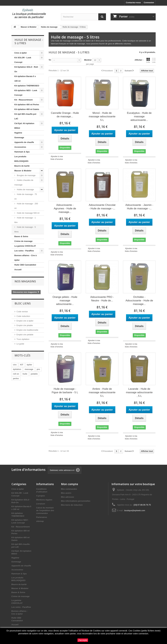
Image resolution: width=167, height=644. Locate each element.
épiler (30, 365)
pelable (34, 374)
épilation (17, 369)
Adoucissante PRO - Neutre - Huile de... (102, 299)
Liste (154, 60)
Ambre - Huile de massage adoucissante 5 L (102, 392)
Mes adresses (68, 497)
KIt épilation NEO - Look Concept (26, 93)
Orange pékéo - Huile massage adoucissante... (65, 301)
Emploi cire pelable (25, 335)
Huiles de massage (25, 189)
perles (16, 378)
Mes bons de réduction (72, 505)
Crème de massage (24, 241)
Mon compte (70, 484)
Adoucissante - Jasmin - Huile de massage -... (139, 207)
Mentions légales (44, 500)
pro (38, 369)
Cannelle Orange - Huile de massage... (65, 115)
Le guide (20, 344)
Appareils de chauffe (24, 142)
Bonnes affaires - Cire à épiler (26, 258)
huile (25, 374)
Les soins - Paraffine (24, 251)
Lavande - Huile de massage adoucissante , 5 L (139, 392)
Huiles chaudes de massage (24, 182)
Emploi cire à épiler (25, 321)
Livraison (41, 504)
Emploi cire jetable (25, 325)
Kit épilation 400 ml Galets (27, 109)
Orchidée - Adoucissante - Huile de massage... (139, 301)
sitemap (40, 521)
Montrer (88, 60)
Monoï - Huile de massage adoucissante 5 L (102, 116)
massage (29, 369)
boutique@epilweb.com (135, 510)
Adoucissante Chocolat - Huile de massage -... (102, 207)
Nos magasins (25, 281)
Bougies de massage (26, 175)
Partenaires (42, 517)
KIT (22, 365)
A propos (41, 496)
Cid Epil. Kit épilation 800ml (24, 126)
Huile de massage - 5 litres (25, 229)
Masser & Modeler (23, 171)
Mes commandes (69, 489)
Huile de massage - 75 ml (26, 197)
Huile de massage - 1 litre (25, 220)
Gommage (19, 137)
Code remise (22, 312)
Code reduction (23, 316)
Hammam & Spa (22, 152)
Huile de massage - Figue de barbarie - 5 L (65, 391)
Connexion (149, 3)
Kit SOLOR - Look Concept (23, 60)
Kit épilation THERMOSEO (27, 86)
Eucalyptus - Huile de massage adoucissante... (139, 116)
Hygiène (18, 133)
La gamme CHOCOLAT (25, 246)
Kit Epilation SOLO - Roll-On (26, 69)
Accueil (18, 270)
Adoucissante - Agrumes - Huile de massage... (65, 209)
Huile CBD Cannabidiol (25, 265)
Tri (50, 60)
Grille (148, 60)
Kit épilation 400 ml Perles (27, 105)
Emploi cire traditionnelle (27, 330)
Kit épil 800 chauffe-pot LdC (25, 116)
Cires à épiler (21, 53)
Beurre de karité (22, 166)
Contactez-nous (133, 3)
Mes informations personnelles (76, 501)
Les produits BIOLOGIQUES (21, 159)
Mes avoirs (66, 493)
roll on (16, 374)
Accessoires (20, 147)
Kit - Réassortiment (24, 100)
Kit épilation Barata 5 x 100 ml (25, 79)
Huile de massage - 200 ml (26, 206)
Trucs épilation (23, 339)
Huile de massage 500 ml (28, 213)
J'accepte (83, 640)
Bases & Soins (21, 236)
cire (15, 365)
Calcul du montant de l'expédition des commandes (45, 510)
